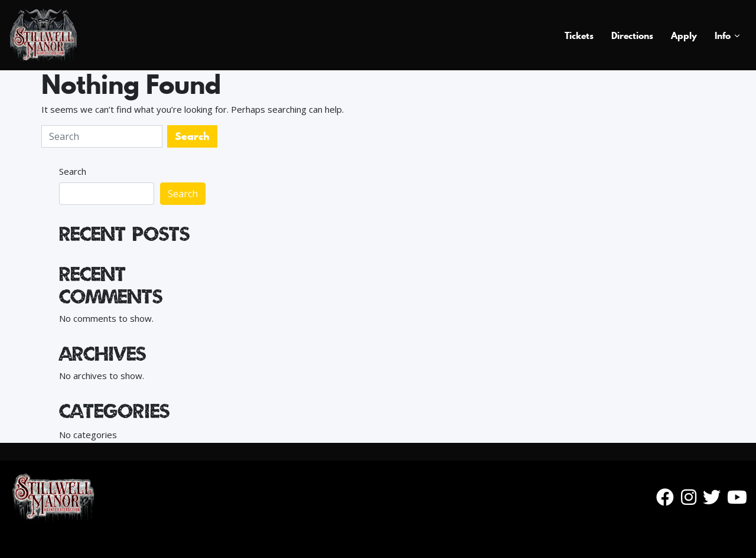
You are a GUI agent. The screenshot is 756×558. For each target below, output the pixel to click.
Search (73, 171)
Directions (632, 35)
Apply (684, 35)
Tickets (579, 35)
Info (723, 35)
